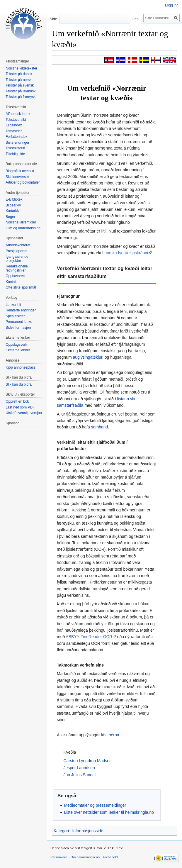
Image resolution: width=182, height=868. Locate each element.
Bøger (10, 217)
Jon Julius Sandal (79, 775)
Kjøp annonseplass (21, 367)
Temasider (14, 131)
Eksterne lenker (18, 350)
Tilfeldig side (15, 154)
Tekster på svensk (20, 85)
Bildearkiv (13, 205)
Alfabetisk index (18, 114)
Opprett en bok (17, 401)
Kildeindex (14, 125)
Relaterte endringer (21, 310)
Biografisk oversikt (20, 171)
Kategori (61, 831)
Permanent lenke (19, 322)
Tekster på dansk (19, 74)
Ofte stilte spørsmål (21, 287)
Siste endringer (17, 143)
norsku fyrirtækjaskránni (126, 253)
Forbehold (110, 857)
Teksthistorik (15, 148)
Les (136, 19)
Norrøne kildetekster (21, 68)
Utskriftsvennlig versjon (24, 413)
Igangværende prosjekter (17, 259)
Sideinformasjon (18, 328)
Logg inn (172, 5)
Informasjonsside (88, 831)
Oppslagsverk (16, 345)
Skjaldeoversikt (17, 177)
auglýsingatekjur (87, 357)
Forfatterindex (16, 137)
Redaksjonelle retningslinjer (17, 268)
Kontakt (12, 282)
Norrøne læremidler (21, 222)
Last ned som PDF (20, 407)
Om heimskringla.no (85, 857)
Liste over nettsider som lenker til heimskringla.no (109, 812)
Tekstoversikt (16, 120)
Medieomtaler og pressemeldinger (95, 805)
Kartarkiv (12, 211)
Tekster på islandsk (21, 91)
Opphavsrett (15, 276)
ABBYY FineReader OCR (89, 637)
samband (100, 427)
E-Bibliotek (14, 199)
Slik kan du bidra (19, 384)
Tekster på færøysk (21, 97)
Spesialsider (15, 316)
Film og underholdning (23, 228)
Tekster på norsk (18, 80)
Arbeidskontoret (18, 245)
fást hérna (110, 735)
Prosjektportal (16, 251)
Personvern (59, 857)
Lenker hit (13, 305)
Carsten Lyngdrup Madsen (87, 761)
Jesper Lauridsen (79, 768)
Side (53, 19)
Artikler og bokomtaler (23, 182)
